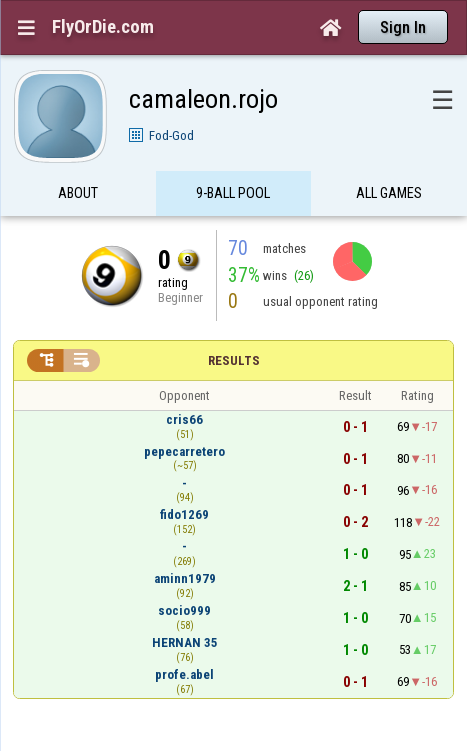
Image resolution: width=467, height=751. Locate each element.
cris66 (184, 419)
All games (389, 193)
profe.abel (184, 674)
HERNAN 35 (185, 642)
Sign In (403, 27)
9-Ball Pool (233, 193)
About (78, 193)
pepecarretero (184, 451)
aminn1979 (185, 578)
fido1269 (184, 514)
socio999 (184, 610)
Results (234, 360)
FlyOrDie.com (103, 27)
